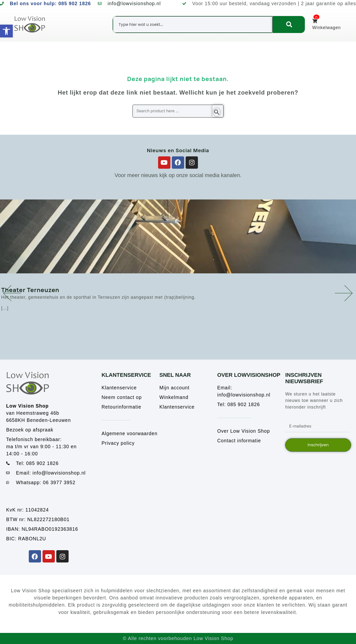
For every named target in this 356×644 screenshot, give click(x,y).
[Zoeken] (289, 25)
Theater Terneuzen (30, 290)
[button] (12, 293)
